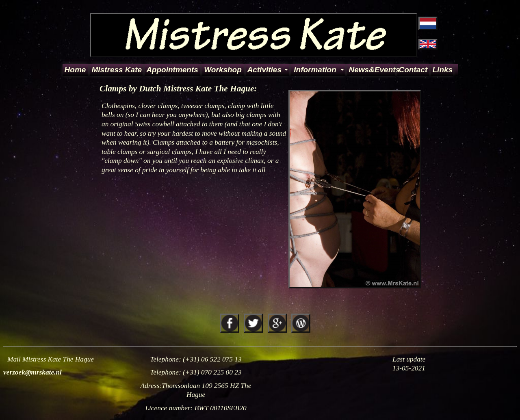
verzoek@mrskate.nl (32, 372)
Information (315, 70)
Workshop (223, 70)
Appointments (172, 70)
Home (75, 70)
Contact (413, 70)
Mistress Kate (117, 70)
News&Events (372, 70)
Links (442, 70)
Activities (264, 70)
